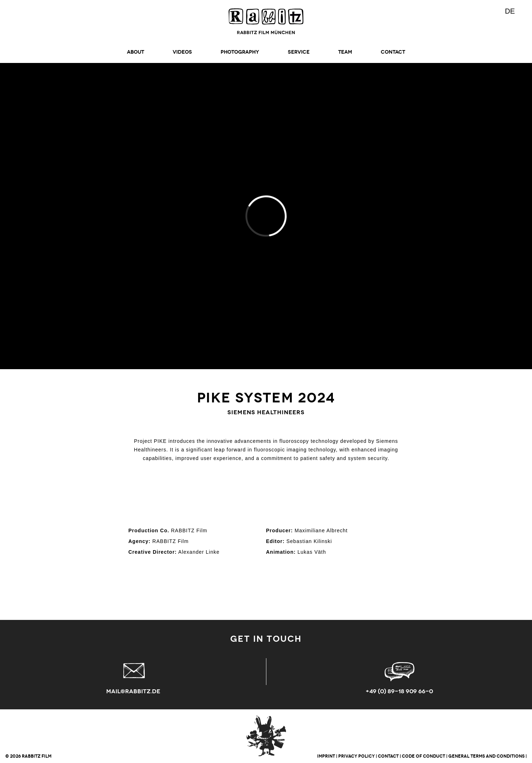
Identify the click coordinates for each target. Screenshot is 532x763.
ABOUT (136, 52)
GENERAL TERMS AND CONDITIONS (486, 756)
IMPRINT (326, 756)
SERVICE (299, 52)
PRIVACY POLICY (356, 756)
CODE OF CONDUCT (423, 756)
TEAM (345, 52)
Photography (240, 52)
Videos (182, 52)
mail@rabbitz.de (133, 691)
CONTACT (393, 52)
